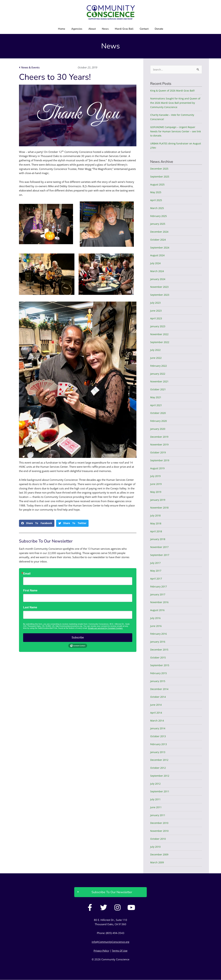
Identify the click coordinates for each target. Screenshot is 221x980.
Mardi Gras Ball (124, 29)
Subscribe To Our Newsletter (112, 892)
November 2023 (160, 287)
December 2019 (160, 437)
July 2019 (156, 476)
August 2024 (158, 256)
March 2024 (157, 271)
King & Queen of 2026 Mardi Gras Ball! (173, 91)
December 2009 (160, 855)
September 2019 (160, 460)
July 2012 (156, 784)
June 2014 (156, 705)
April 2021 (156, 405)
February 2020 (159, 421)
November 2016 (160, 602)
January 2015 (158, 681)
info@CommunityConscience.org (111, 942)
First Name (30, 591)
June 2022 (156, 358)
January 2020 (158, 429)
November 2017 (160, 547)
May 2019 (156, 492)
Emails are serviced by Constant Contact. (105, 628)
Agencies (77, 29)
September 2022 (160, 342)
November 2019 (160, 445)
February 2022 (159, 366)
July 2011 (156, 800)
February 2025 (159, 216)
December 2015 (160, 650)
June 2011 (156, 807)
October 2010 (158, 839)
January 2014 (158, 729)
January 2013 (158, 752)
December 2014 (160, 689)
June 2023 (156, 311)
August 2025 (158, 185)
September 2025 (160, 177)
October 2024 (158, 240)
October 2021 (158, 390)
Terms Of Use (120, 951)
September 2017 (160, 555)
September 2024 (160, 248)
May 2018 (156, 524)
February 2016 (159, 634)
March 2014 (157, 721)
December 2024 (160, 232)
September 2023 (160, 295)
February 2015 (159, 673)
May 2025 (156, 192)
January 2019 (158, 500)
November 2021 (160, 382)
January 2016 (158, 642)
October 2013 (158, 737)
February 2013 (159, 744)
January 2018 (158, 539)
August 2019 (158, 468)
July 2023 (156, 303)
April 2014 (156, 713)
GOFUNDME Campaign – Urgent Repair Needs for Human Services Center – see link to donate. (176, 131)
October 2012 (158, 768)
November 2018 (160, 508)
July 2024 (156, 263)
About (92, 29)
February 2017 (159, 587)
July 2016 (156, 618)
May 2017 (156, 571)
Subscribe (78, 638)
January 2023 (158, 327)
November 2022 (160, 334)
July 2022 (156, 350)
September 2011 (160, 792)
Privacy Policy (101, 951)
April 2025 (156, 200)
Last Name (30, 607)
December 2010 (160, 823)
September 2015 (160, 666)
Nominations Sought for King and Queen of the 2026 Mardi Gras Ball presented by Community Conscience (176, 103)
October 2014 (158, 697)
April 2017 (156, 579)
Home (62, 29)
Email (27, 574)
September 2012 (160, 776)
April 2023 (156, 319)
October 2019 (158, 453)
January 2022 (158, 374)
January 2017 (158, 595)
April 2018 (156, 531)
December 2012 (160, 760)
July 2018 (156, 516)
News (105, 29)
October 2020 (158, 413)
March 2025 (157, 208)
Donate (159, 29)
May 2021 (156, 397)
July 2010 (156, 847)
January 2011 (158, 815)
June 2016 (156, 626)
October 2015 (158, 658)
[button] (37, 523)
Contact (144, 29)
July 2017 (156, 563)
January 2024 (158, 279)
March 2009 (157, 863)
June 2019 (156, 484)
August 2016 (158, 610)
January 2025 (158, 224)
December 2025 (160, 169)
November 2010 (160, 831)
